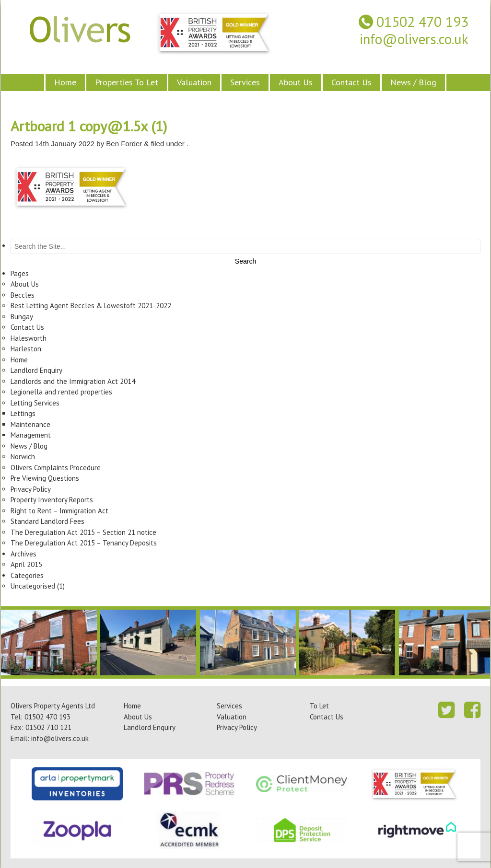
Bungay (22, 317)
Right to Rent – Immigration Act (59, 511)
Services (245, 82)
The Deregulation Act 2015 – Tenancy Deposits (84, 543)
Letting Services (35, 403)
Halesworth (29, 338)
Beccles (23, 295)
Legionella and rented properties (61, 392)
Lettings (23, 413)
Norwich (23, 457)
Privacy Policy (31, 489)
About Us (296, 82)
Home (65, 82)
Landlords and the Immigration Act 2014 (73, 381)
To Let (319, 706)
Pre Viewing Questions (45, 478)
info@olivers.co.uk (414, 39)
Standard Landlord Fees (47, 521)
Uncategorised (33, 586)
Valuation (194, 82)
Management (31, 435)
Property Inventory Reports (52, 500)
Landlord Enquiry (36, 370)
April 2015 (26, 564)
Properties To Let (127, 82)
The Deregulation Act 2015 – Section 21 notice (83, 532)
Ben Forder (124, 144)
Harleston (26, 349)
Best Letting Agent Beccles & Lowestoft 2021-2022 (91, 306)
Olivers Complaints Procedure (56, 468)
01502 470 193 (422, 22)
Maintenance (30, 424)
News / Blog (413, 82)
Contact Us (351, 82)
